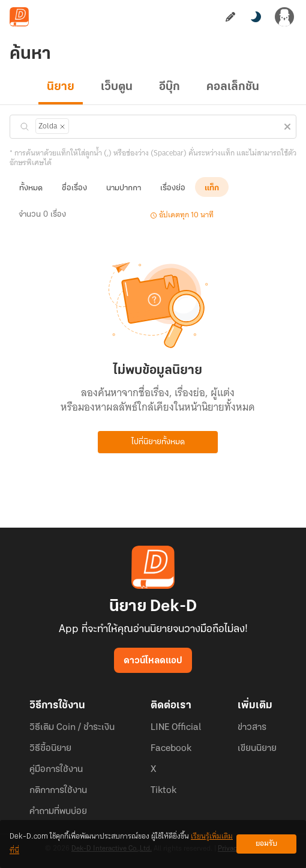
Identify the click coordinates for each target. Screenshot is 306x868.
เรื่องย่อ (173, 188)
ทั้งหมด (31, 188)
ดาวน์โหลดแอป (153, 661)
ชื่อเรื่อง (74, 188)
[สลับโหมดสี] (256, 17)
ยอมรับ (266, 844)
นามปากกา (124, 188)
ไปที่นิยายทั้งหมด (158, 442)
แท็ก (212, 188)
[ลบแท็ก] (62, 127)
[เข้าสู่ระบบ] (284, 17)
